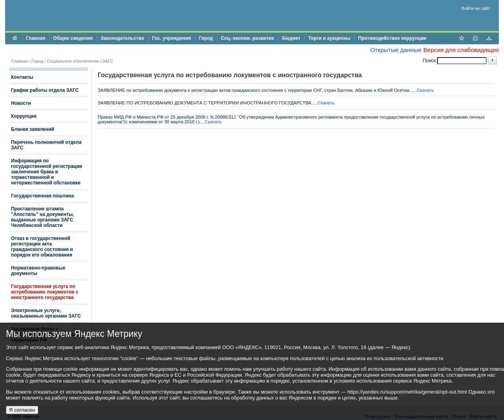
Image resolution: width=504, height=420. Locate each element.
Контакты (22, 77)
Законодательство (123, 38)
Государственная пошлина (43, 196)
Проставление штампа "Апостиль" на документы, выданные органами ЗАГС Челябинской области (43, 217)
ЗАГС (108, 61)
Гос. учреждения (171, 38)
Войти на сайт (476, 8)
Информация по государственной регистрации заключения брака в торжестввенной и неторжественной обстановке (47, 172)
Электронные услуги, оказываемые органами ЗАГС (46, 313)
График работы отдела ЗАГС (45, 90)
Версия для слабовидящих (461, 50)
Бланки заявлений (33, 129)
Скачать (425, 90)
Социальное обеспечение (73, 61)
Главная (36, 38)
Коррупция (24, 116)
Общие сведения (73, 38)
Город (206, 38)
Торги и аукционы (329, 38)
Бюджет (291, 38)
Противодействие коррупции (392, 38)
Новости (21, 103)
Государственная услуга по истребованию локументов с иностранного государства (45, 292)
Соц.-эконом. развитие (247, 38)
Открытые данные (396, 50)
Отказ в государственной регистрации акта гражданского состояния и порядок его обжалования (42, 247)
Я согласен (22, 410)
